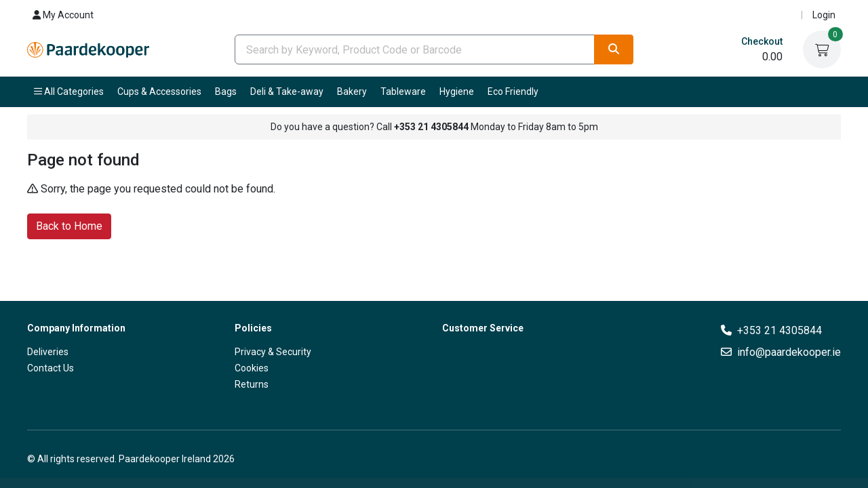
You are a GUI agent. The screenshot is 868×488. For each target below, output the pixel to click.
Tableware (403, 91)
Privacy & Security (273, 352)
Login (824, 15)
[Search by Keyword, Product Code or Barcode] (415, 49)
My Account (63, 15)
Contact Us (51, 368)
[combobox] (415, 49)
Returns (252, 384)
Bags (226, 91)
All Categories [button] (69, 91)
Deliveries (48, 352)
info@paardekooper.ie (789, 352)
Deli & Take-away (287, 91)
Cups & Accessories (159, 91)
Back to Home (69, 225)
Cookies (252, 368)
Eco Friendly (513, 91)
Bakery (352, 91)
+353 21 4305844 (780, 330)
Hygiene (457, 91)
